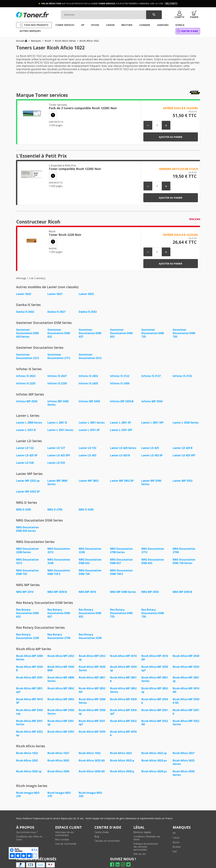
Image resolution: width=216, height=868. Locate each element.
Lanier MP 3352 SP (28, 489)
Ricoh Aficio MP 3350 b (155, 695)
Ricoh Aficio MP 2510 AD (155, 653)
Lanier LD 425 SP (27, 453)
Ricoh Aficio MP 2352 (61, 651)
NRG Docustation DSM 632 (153, 558)
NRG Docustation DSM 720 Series (184, 558)
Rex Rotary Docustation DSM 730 (153, 609)
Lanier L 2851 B (57, 421)
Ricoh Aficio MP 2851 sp (186, 674)
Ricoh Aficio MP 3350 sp (92, 705)
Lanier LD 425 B (183, 446)
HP (174, 825)
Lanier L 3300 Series (186, 421)
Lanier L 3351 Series (60, 428)
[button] (179, 15)
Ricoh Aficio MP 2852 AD (92, 684)
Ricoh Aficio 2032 (27, 753)
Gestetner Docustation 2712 (59, 356)
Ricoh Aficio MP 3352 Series (186, 716)
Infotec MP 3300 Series (58, 402)
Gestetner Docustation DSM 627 (90, 333)
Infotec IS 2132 (182, 375)
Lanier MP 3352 (183, 478)
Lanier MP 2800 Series (57, 480)
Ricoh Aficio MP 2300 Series (29, 653)
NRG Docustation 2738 (184, 547)
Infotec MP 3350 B (122, 400)
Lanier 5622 (24, 294)
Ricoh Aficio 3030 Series (184, 765)
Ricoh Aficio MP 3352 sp (29, 726)
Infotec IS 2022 (26, 375)
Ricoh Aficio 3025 (58, 753)
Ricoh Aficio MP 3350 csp (29, 705)
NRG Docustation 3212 (27, 558)
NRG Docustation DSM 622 (90, 558)
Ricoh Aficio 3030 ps (154, 764)
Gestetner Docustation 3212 (90, 356)
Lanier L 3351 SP (89, 428)
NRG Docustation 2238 (90, 547)
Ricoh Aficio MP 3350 (123, 693)
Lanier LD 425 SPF (59, 453)
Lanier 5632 (86, 294)
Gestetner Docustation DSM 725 (153, 333)
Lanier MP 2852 (89, 478)
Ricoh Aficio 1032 (90, 746)
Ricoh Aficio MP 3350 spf (123, 705)
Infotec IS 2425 (88, 382)
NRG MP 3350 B (182, 588)
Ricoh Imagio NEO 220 (28, 786)
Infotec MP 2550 (27, 400)
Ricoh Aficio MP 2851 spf (29, 684)
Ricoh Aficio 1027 (58, 746)
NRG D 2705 (55, 507)
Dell (175, 843)
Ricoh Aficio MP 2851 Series (155, 674)
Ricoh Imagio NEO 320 (90, 786)
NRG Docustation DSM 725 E (59, 568)
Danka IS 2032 (88, 312)
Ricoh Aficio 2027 (184, 746)
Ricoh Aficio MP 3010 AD (186, 684)
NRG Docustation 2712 (153, 547)
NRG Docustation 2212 (59, 547)
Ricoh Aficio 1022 (27, 746)
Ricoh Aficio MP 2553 (186, 661)
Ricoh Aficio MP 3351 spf (92, 716)
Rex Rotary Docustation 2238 (28, 632)
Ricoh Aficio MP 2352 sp (92, 653)
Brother (177, 839)
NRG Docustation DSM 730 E (121, 568)
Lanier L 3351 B (26, 428)
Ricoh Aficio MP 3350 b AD (186, 695)
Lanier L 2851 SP (121, 421)
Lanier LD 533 (56, 461)
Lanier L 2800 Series (29, 421)
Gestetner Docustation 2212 (28, 356)
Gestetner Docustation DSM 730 (184, 333)
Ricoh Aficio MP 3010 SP (29, 695)
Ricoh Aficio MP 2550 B (29, 663)
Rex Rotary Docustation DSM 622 (27, 609)
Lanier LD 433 (87, 453)
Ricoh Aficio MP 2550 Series (92, 663)
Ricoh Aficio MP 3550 (92, 725)
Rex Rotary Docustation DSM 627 (59, 609)
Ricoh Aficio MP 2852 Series (123, 684)
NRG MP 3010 (87, 588)
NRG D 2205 (24, 507)
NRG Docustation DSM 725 (27, 568)
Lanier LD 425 (150, 446)
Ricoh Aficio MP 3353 (61, 725)
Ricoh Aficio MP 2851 (92, 672)
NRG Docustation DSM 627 (121, 558)
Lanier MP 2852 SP (122, 478)
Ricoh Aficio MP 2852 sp (155, 684)
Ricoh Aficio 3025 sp (29, 764)
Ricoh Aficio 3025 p (122, 753)
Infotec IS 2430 (120, 382)
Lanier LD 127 (56, 446)
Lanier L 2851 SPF (152, 421)
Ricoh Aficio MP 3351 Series (29, 716)
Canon (176, 829)
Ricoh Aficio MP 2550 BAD (61, 663)
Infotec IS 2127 (151, 375)
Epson (176, 834)
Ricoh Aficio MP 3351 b (186, 705)
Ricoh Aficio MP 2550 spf (155, 663)
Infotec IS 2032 (88, 375)
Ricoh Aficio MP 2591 (29, 672)
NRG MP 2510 (25, 588)
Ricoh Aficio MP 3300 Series (92, 695)
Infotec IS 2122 (120, 375)
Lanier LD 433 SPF (184, 453)
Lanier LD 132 (87, 446)
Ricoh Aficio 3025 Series (184, 755)
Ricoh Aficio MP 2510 (123, 651)
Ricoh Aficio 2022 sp (154, 746)
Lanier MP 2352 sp (28, 478)
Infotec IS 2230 (57, 382)
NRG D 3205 (86, 507)
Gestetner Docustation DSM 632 (121, 333)
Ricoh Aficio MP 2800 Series (61, 674)
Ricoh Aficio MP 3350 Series (61, 705)
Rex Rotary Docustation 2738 (59, 632)
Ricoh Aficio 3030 (58, 764)
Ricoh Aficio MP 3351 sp (61, 716)
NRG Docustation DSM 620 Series (27, 526)
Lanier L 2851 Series (92, 421)
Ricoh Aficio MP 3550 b (123, 726)
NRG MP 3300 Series (123, 588)
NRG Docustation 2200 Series (27, 547)
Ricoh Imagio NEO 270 (59, 786)
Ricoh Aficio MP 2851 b (123, 674)
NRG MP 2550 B (57, 588)
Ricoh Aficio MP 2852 (61, 683)
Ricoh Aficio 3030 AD (92, 764)
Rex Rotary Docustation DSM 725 (121, 609)
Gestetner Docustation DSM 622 (59, 333)
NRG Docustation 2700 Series (121, 547)
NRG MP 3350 (150, 588)
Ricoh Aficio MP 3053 (61, 693)
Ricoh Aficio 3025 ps (154, 753)
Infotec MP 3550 (152, 400)
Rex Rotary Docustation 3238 (90, 632)
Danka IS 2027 (56, 312)
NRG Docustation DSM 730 (90, 568)
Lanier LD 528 (25, 461)
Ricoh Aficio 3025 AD (92, 753)
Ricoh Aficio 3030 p (122, 764)
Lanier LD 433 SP (152, 453)
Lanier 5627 (55, 294)
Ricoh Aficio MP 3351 (155, 704)
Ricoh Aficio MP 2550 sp (123, 663)
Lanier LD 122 (25, 446)
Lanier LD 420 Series (123, 446)
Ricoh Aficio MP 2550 (186, 651)
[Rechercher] (111, 15)
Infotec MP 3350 (89, 400)
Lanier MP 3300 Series (151, 480)
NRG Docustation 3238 (59, 558)
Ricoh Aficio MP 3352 (123, 714)
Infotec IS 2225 (26, 382)
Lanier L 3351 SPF (121, 428)
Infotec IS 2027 (57, 375)
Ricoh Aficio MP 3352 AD (155, 716)
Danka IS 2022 (25, 312)
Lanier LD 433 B (120, 453)
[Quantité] (157, 125)
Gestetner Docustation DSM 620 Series (27, 333)
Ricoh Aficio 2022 (121, 746)
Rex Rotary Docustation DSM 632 (90, 609)
